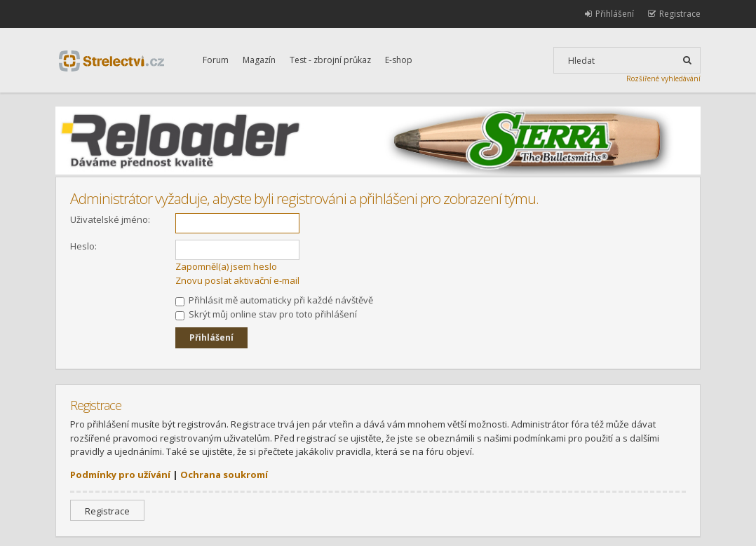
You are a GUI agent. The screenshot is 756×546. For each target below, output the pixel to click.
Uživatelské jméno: (110, 219)
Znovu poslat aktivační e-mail (237, 280)
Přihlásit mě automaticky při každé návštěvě (274, 300)
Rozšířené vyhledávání (663, 79)
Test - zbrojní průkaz (330, 60)
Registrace (107, 511)
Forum (216, 60)
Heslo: (83, 246)
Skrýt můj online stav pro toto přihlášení (266, 314)
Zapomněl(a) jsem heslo (226, 266)
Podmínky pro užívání (120, 475)
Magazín (259, 60)
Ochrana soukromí (224, 475)
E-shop (399, 60)
